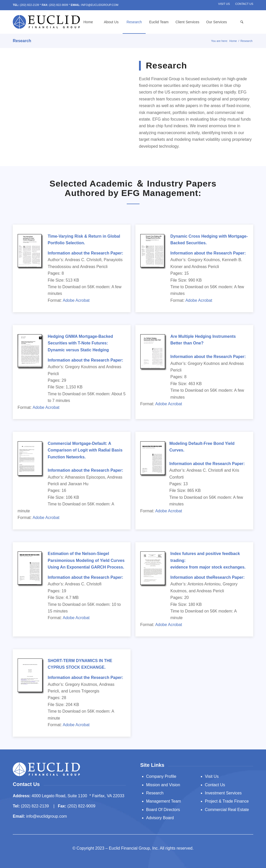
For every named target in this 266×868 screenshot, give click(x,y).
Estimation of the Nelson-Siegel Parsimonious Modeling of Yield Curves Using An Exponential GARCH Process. (86, 560)
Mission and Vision (163, 785)
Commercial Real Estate (227, 810)
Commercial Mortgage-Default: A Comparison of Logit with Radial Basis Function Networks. (85, 450)
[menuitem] (224, 4)
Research (22, 41)
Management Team (164, 801)
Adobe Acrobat (76, 300)
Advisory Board (160, 818)
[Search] (242, 22)
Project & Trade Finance (227, 801)
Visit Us (224, 4)
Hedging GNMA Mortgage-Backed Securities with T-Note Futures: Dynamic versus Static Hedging (80, 343)
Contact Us (244, 4)
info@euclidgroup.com (46, 816)
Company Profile (161, 776)
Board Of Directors (163, 810)
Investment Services (223, 793)
